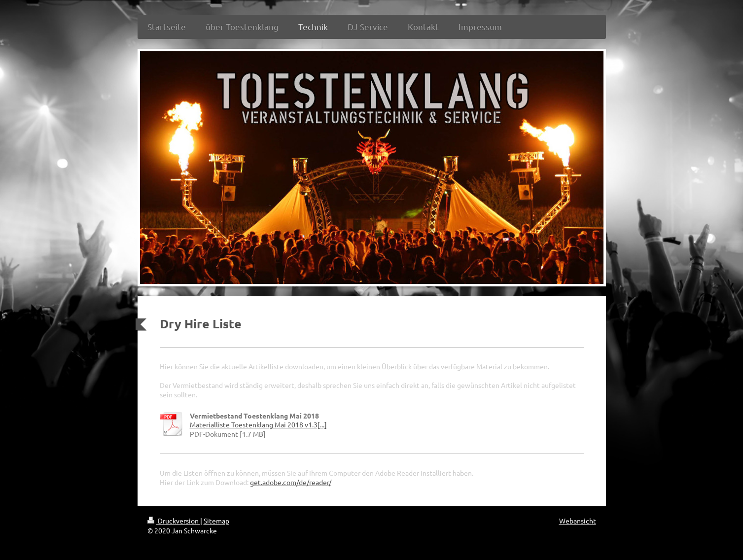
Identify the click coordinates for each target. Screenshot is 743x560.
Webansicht (578, 521)
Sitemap (216, 521)
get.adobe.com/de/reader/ (291, 482)
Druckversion (174, 521)
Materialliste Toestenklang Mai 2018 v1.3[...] (258, 424)
